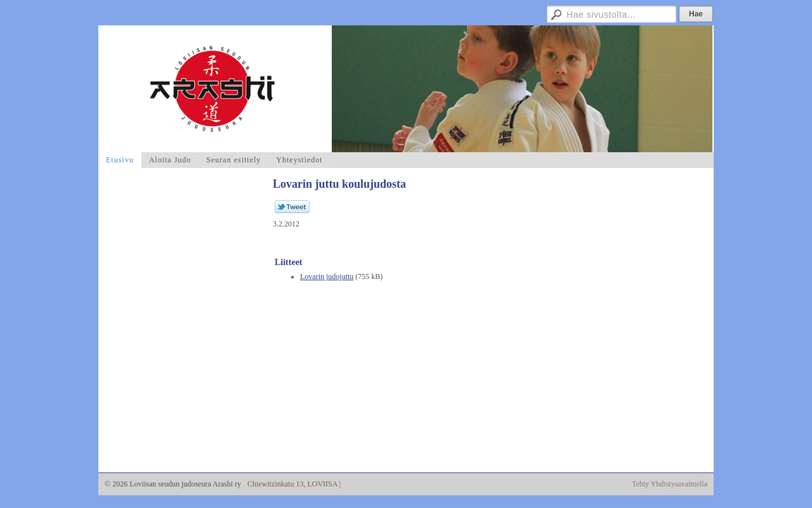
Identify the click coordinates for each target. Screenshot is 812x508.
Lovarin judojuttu (327, 277)
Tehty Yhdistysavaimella (670, 484)
